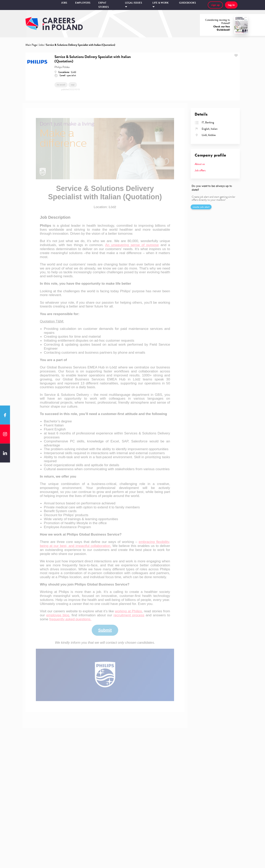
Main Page (31, 45)
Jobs (64, 3)
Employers (83, 3)
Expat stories (104, 5)
